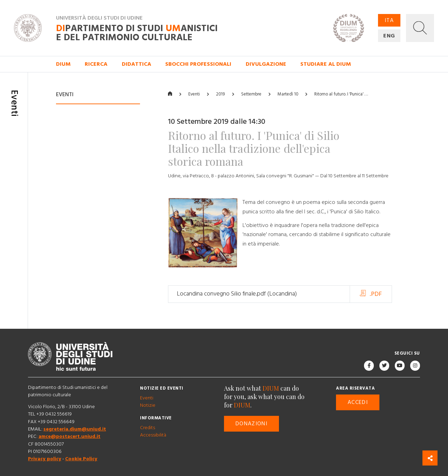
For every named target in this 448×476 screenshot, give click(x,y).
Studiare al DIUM (326, 64)
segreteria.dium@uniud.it (75, 429)
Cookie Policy (81, 459)
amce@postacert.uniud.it (69, 437)
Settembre (251, 94)
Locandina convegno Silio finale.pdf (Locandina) (237, 294)
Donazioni (251, 424)
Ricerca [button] (96, 64)
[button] (420, 28)
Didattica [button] (136, 64)
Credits (148, 428)
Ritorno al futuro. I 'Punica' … (341, 94)
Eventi (194, 94)
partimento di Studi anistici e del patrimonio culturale (137, 33)
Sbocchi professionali (198, 64)
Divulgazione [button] (266, 64)
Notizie (148, 405)
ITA (389, 20)
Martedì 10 (288, 94)
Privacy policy (45, 459)
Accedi (358, 403)
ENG (389, 36)
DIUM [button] (63, 64)
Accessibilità (153, 435)
